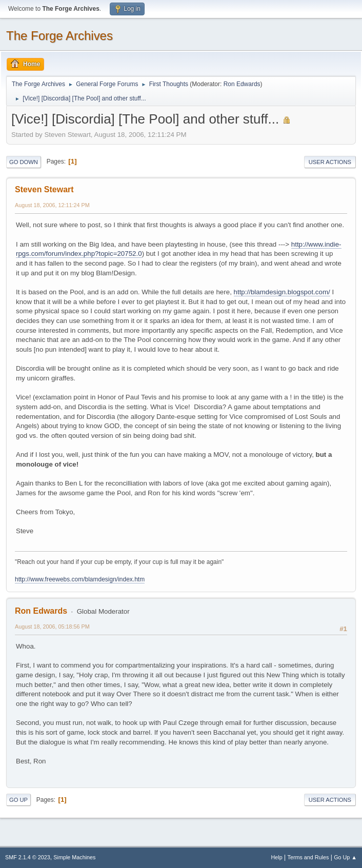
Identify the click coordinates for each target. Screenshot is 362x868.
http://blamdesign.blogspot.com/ (282, 292)
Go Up (18, 800)
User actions (330, 162)
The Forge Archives (59, 36)
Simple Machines (74, 857)
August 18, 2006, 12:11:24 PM (52, 205)
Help (277, 857)
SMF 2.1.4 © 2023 (28, 857)
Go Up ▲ (345, 857)
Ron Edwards (242, 84)
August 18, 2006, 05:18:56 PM (52, 627)
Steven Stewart (44, 189)
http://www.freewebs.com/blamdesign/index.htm (80, 579)
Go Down (24, 162)
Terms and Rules (308, 857)
